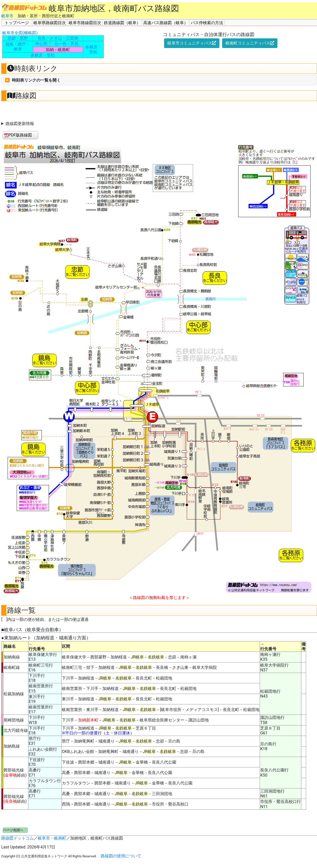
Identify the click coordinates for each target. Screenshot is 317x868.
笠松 (93, 52)
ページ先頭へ (13, 830)
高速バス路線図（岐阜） (166, 23)
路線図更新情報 (20, 124)
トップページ (17, 23)
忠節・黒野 (18, 38)
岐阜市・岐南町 (52, 838)
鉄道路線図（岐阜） (122, 23)
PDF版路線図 (18, 135)
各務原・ (93, 47)
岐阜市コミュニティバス (192, 43)
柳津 (18, 49)
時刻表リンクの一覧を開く (36, 80)
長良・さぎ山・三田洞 (58, 38)
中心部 (41, 44)
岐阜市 (7, 16)
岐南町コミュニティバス (250, 43)
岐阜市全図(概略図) (20, 33)
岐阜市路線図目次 (85, 23)
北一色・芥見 (66, 44)
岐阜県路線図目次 (50, 23)
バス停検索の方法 (207, 23)
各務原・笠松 (43, 55)
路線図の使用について (121, 856)
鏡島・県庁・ (18, 44)
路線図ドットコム (17, 838)
